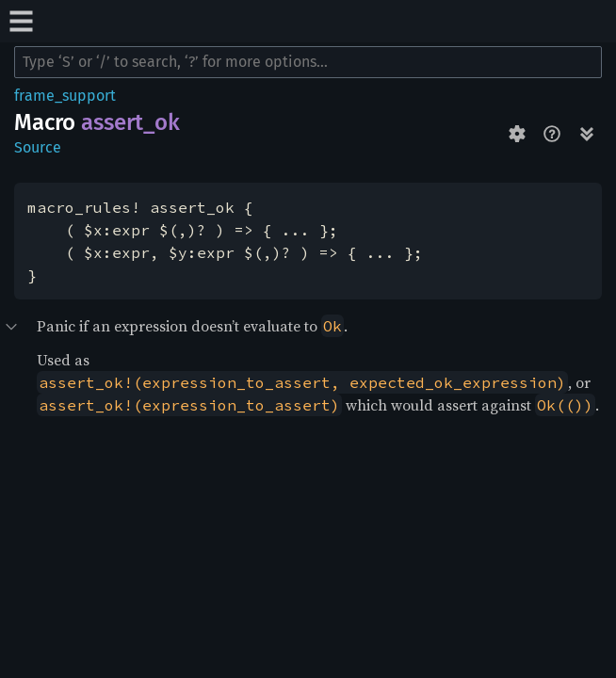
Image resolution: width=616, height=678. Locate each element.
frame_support (65, 96)
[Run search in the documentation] (308, 62)
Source (38, 147)
